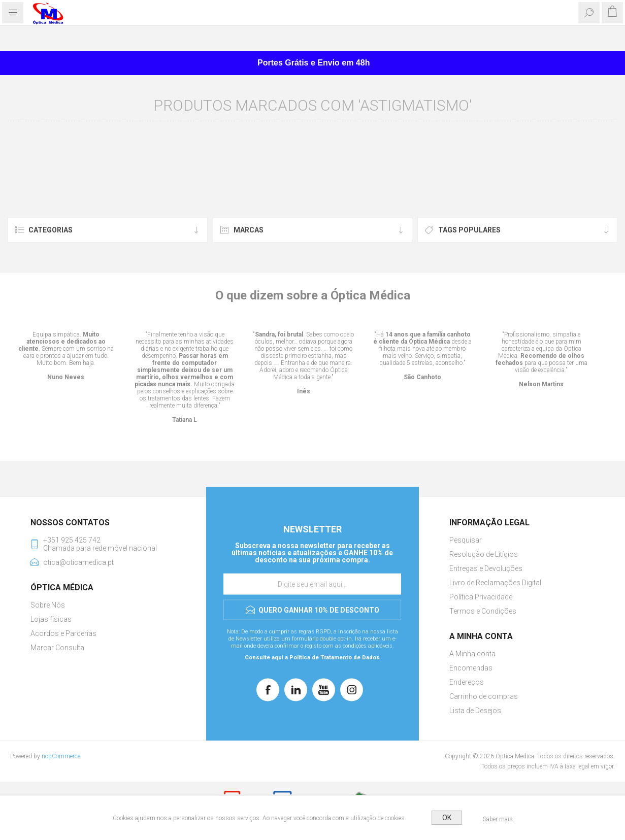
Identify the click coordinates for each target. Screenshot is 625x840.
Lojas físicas (51, 619)
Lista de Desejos (475, 711)
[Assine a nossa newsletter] (312, 584)
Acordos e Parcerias (63, 633)
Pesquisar (466, 540)
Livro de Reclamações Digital (495, 583)
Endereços (467, 682)
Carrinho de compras (484, 696)
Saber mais (498, 819)
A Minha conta (472, 654)
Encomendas (471, 668)
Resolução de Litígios (484, 554)
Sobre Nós (48, 605)
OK (447, 818)
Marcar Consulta (57, 648)
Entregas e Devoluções (486, 568)
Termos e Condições (483, 611)
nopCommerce (61, 756)
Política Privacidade (481, 597)
